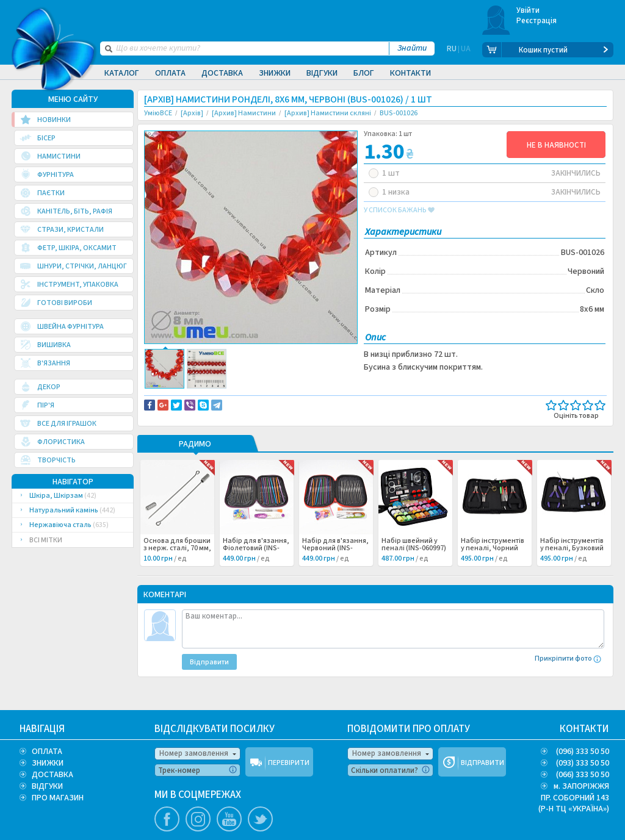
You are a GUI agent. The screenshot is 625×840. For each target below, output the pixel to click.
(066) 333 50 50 (583, 775)
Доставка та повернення (196, 398)
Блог (364, 73)
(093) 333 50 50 (583, 763)
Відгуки (322, 73)
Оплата (170, 73)
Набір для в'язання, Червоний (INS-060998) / (335, 565)
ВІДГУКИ (47, 786)
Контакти (410, 73)
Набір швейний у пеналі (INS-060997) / (414, 565)
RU (452, 50)
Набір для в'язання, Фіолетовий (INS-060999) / (256, 565)
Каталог (122, 73)
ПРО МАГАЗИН (58, 798)
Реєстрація (537, 21)
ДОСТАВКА (52, 775)
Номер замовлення (194, 753)
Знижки (275, 73)
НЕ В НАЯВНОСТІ (556, 145)
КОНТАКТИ (584, 729)
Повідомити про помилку (295, 398)
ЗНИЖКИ (48, 763)
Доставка (222, 73)
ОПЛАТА (47, 752)
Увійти (528, 10)
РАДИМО (195, 462)
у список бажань (399, 210)
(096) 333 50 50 (583, 752)
